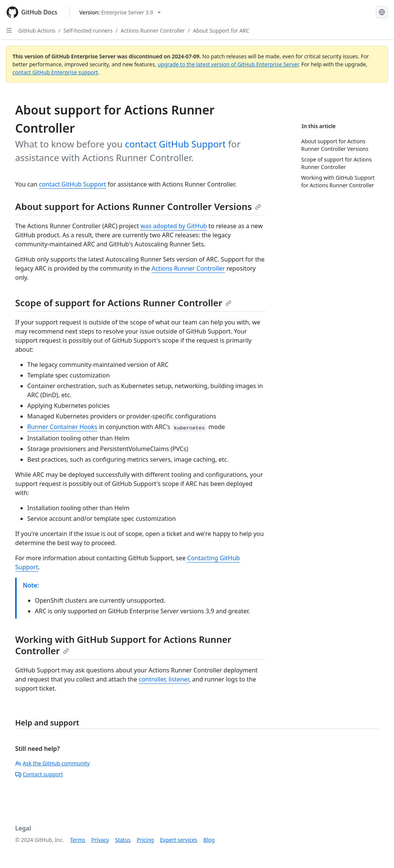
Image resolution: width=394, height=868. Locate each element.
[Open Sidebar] (9, 30)
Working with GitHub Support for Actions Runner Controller (123, 645)
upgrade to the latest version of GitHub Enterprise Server (228, 64)
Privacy (100, 840)
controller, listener (164, 679)
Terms (78, 840)
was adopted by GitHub (174, 226)
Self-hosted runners (88, 31)
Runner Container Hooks (62, 427)
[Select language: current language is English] (382, 12)
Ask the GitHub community (52, 763)
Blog (209, 840)
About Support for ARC (221, 31)
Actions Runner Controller (153, 31)
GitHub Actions (37, 31)
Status (123, 840)
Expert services (179, 840)
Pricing (145, 840)
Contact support (39, 774)
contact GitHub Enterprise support (55, 72)
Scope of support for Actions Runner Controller (123, 303)
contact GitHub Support (175, 144)
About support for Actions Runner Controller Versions (138, 206)
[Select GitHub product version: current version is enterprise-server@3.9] (120, 12)
